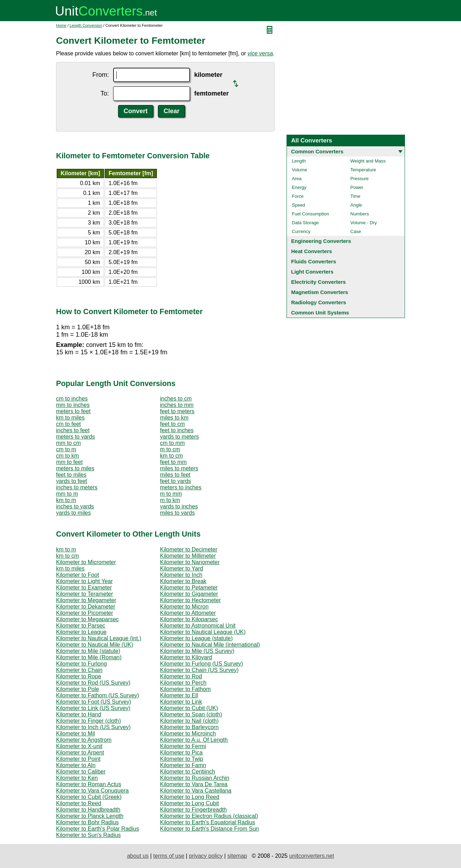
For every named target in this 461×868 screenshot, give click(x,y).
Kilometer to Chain (79, 670)
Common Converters (317, 151)
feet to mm (173, 462)
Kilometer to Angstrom (84, 740)
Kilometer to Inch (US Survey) (93, 727)
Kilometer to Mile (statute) (88, 651)
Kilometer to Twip (182, 759)
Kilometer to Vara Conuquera (92, 791)
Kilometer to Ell (179, 695)
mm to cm (68, 443)
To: (105, 93)
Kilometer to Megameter (86, 600)
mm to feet (69, 462)
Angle (356, 205)
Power (357, 187)
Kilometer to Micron (184, 607)
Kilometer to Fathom (185, 689)
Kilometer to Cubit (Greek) (89, 797)
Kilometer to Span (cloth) (191, 714)
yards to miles (73, 513)
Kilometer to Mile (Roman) (89, 657)
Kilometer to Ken (77, 778)
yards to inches (179, 506)
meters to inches (181, 487)
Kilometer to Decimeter (189, 549)
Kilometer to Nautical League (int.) (99, 638)
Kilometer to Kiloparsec (189, 619)
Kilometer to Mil (75, 733)
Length (299, 161)
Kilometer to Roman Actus (89, 784)
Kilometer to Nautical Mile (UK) (95, 645)
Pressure (359, 179)
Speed (299, 205)
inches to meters (77, 487)
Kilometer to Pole (78, 689)
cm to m (66, 449)
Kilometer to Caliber (81, 772)
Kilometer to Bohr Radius (87, 822)
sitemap (237, 856)
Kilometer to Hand (79, 714)
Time (355, 196)
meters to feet (73, 411)
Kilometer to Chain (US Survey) (199, 670)
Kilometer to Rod (181, 676)
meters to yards (75, 437)
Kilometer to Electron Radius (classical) (209, 816)
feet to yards (176, 481)
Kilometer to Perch (183, 683)
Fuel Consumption (311, 214)
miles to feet (175, 475)
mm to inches (73, 405)
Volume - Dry (364, 223)
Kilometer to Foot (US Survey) (94, 702)
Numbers (360, 214)
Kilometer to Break (183, 581)
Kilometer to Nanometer (190, 562)
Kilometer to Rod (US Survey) (93, 683)
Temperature (363, 170)
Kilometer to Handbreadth (88, 810)
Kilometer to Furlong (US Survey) (202, 664)
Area (297, 179)
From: (101, 75)
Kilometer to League (81, 632)
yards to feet (72, 481)
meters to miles (75, 468)
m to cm (170, 449)
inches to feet (73, 430)
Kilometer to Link (181, 702)
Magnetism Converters (320, 292)
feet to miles (71, 475)
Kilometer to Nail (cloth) (189, 721)
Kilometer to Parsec (81, 626)
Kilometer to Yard (182, 569)
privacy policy (206, 856)
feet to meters (177, 411)
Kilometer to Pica (181, 753)
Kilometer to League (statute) (196, 638)
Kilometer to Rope (79, 676)
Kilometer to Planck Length (90, 816)
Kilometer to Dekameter (86, 607)
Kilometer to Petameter (189, 588)
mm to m (67, 494)
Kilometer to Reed (79, 803)
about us (138, 856)
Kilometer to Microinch (188, 733)
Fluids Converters (314, 261)
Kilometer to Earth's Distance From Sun (210, 829)
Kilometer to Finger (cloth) (88, 721)
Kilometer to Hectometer (190, 600)
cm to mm (172, 443)
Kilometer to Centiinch (188, 772)
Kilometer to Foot (78, 575)
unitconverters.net (311, 856)
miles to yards (177, 513)
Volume (299, 170)
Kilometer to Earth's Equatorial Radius (208, 822)
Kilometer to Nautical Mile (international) (210, 645)
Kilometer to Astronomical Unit (198, 626)
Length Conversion (86, 25)
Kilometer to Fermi (183, 746)
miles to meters (179, 468)
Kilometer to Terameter (85, 594)
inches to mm (177, 405)
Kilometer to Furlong (81, 664)
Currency (301, 231)
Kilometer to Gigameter (189, 594)
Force (298, 196)
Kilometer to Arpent (80, 753)
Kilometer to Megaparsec (87, 619)
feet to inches (177, 430)
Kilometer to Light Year (84, 581)
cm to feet (68, 424)
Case (356, 231)
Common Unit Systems (320, 313)
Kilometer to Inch (181, 575)
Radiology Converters (319, 302)
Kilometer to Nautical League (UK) (203, 632)
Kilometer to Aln (76, 765)
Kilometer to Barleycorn (189, 727)
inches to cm (176, 399)
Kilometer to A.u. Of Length (194, 740)
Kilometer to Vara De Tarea (194, 784)
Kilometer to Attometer (188, 613)
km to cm (171, 456)
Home (61, 25)
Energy (299, 187)
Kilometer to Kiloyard (186, 657)
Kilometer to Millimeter (188, 556)
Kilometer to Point (78, 759)
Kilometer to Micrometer (86, 562)
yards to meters (179, 437)
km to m (66, 500)
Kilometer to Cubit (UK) (189, 708)
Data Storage (305, 223)
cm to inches (72, 399)
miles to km (174, 418)
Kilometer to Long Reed (190, 797)
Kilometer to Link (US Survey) (93, 708)
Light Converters (312, 272)
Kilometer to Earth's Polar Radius (97, 829)
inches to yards (75, 506)
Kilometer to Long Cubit (189, 803)
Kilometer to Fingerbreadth (193, 810)
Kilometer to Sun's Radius (88, 835)
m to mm (171, 494)
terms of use (169, 856)
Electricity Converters (318, 282)
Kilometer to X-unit (79, 746)
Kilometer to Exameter (84, 588)
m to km (170, 500)
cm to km (67, 456)
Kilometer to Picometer (85, 613)
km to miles (70, 418)
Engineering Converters (321, 241)
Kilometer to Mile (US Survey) (197, 651)
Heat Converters (312, 251)
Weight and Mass (368, 161)
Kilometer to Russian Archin (195, 778)
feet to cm (172, 424)
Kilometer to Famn (183, 765)
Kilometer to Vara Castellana (196, 791)
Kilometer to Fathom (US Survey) (98, 695)
